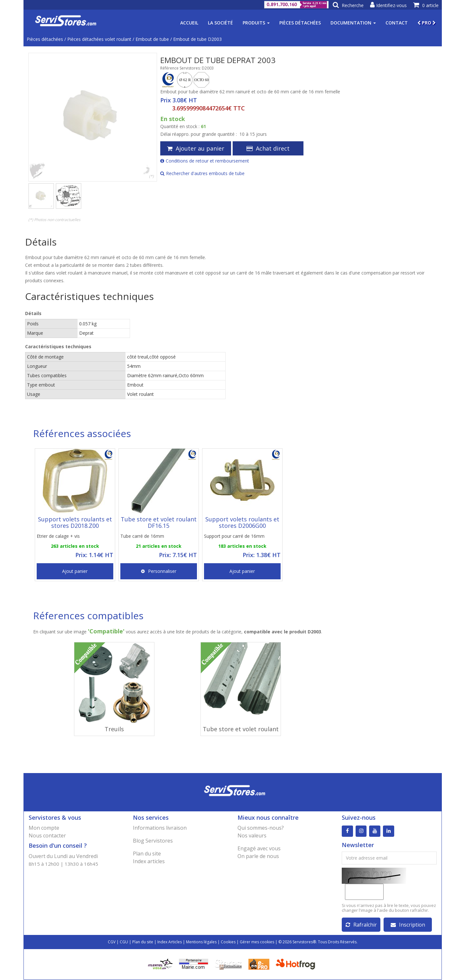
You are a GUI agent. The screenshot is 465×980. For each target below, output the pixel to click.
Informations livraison (160, 828)
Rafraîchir (361, 925)
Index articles (149, 861)
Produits (256, 23)
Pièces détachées (300, 23)
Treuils (114, 729)
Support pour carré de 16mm (234, 536)
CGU (124, 942)
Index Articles (170, 942)
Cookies (228, 942)
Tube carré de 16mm (142, 536)
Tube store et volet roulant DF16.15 (159, 522)
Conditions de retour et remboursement (205, 161)
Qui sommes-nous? (261, 828)
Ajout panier (75, 571)
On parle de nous (258, 856)
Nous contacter (47, 835)
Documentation (353, 23)
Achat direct (268, 148)
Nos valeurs (252, 835)
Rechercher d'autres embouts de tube (202, 173)
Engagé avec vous (259, 848)
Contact (397, 23)
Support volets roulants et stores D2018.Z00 (75, 522)
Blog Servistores (153, 841)
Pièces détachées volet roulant (99, 39)
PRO (427, 23)
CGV (112, 942)
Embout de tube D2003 (197, 39)
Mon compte (44, 828)
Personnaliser (159, 571)
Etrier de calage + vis (58, 536)
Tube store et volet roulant (241, 729)
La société (220, 23)
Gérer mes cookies (257, 942)
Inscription (408, 925)
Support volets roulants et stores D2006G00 (242, 522)
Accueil (189, 23)
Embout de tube (152, 39)
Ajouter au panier (196, 148)
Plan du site (147, 854)
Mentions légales (201, 942)
